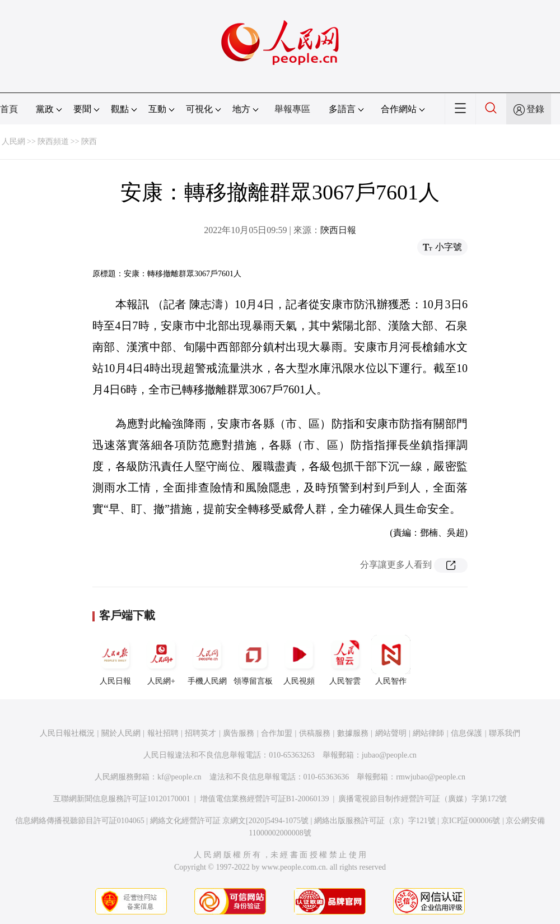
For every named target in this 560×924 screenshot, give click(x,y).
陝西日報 (338, 230)
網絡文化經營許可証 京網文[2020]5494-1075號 (230, 821)
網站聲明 (391, 733)
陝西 (89, 141)
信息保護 (466, 733)
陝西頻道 (53, 141)
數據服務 (353, 733)
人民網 (13, 141)
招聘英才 (200, 733)
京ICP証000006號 (471, 821)
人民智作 (391, 660)
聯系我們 (505, 733)
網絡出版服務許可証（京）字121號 (375, 821)
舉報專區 (292, 109)
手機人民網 (207, 660)
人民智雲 (345, 660)
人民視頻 (299, 660)
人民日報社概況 (67, 733)
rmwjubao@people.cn (431, 777)
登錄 (535, 109)
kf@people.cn (179, 777)
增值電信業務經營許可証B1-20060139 (265, 799)
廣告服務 (239, 733)
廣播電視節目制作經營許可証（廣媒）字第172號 (423, 799)
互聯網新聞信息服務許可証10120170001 (122, 799)
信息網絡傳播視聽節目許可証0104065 (80, 821)
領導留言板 (253, 660)
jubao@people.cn (389, 755)
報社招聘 (163, 733)
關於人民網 (121, 733)
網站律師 (428, 733)
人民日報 (115, 660)
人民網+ (161, 660)
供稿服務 (315, 733)
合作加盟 (277, 733)
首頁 (9, 109)
